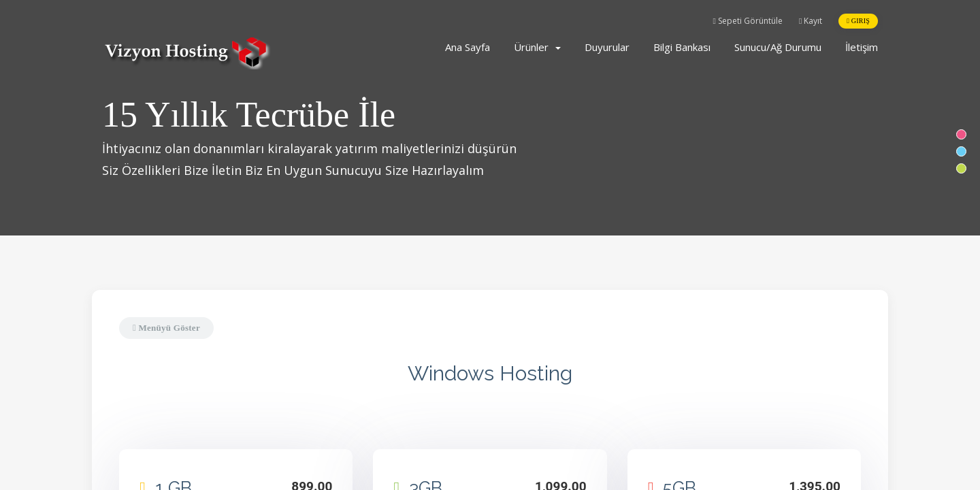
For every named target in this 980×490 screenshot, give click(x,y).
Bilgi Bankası (682, 47)
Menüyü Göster (166, 328)
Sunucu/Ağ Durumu (778, 47)
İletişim (862, 47)
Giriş (858, 21)
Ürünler (537, 47)
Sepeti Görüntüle (748, 21)
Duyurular (607, 47)
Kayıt (811, 21)
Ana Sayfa (468, 47)
